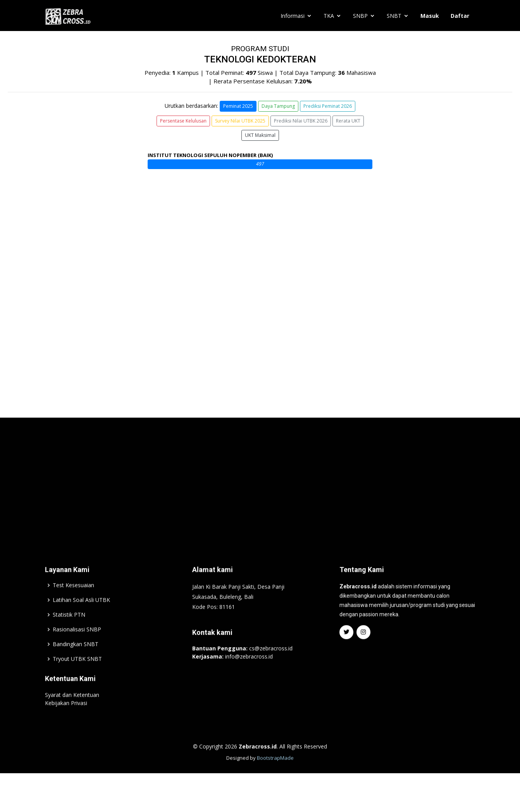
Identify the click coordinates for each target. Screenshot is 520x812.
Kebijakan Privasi (66, 720)
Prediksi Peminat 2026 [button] (328, 106)
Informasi (293, 16)
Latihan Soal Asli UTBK (81, 617)
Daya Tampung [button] (278, 106)
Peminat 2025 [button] (238, 106)
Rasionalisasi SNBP (77, 646)
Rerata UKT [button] (348, 121)
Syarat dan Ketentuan (72, 712)
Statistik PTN (69, 632)
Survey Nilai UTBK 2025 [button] (240, 121)
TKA (329, 16)
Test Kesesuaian (73, 602)
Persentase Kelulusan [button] (183, 121)
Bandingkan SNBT (76, 661)
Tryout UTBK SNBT (77, 676)
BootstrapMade (275, 775)
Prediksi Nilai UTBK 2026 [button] (301, 121)
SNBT (394, 16)
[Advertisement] (260, 497)
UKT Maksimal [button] (260, 135)
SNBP (360, 16)
